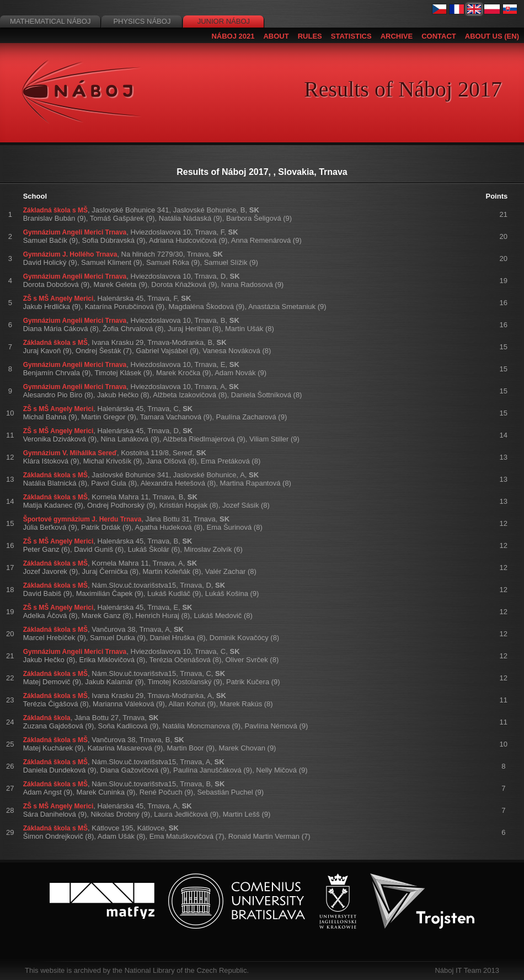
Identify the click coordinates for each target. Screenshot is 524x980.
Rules (310, 36)
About (276, 36)
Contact (439, 36)
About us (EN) (492, 36)
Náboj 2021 (233, 36)
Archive (397, 36)
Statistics (351, 36)
